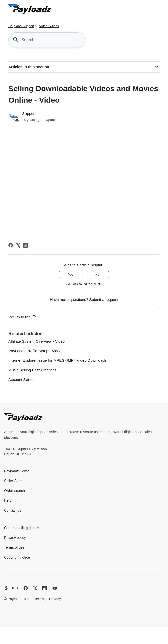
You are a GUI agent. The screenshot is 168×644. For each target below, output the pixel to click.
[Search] (47, 40)
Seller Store (13, 481)
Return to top (23, 316)
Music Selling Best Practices (32, 370)
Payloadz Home (17, 471)
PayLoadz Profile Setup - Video (35, 351)
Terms (39, 599)
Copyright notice (17, 557)
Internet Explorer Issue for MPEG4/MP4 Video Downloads (57, 360)
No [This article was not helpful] (97, 275)
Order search (15, 491)
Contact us (13, 510)
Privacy (55, 599)
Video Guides (49, 26)
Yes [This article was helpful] (71, 275)
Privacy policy (15, 538)
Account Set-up (22, 379)
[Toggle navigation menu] (151, 9)
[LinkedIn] (25, 245)
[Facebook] (11, 245)
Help (8, 500)
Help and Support (21, 26)
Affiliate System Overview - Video (37, 341)
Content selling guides (22, 528)
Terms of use (14, 547)
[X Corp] (18, 245)
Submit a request (104, 300)
